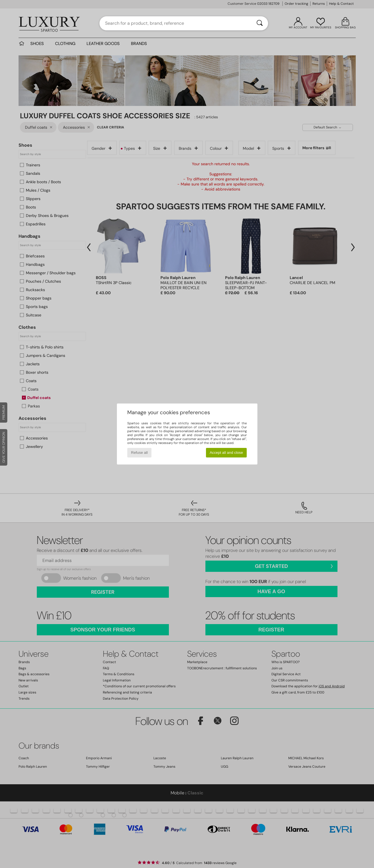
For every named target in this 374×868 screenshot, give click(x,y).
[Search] (260, 23)
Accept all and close (226, 453)
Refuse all (139, 453)
